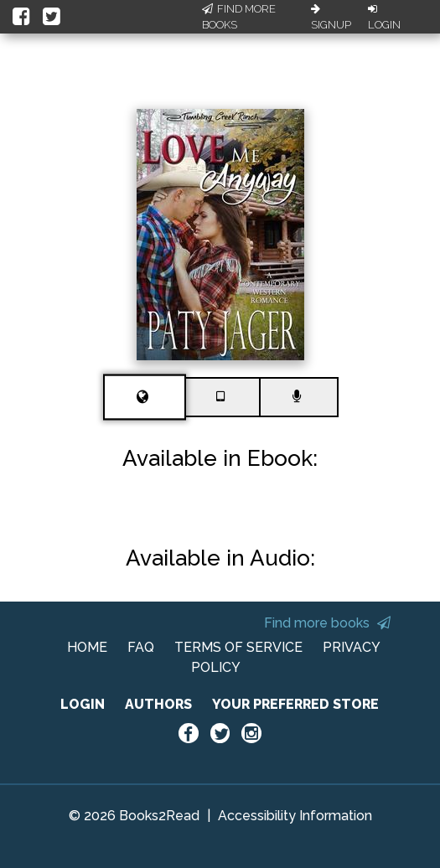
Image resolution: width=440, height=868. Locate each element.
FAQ (141, 647)
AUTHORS (158, 704)
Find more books (327, 623)
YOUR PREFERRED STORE (295, 704)
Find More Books (239, 17)
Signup (331, 18)
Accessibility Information (295, 816)
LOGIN (83, 704)
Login (384, 18)
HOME (87, 647)
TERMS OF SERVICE (238, 647)
